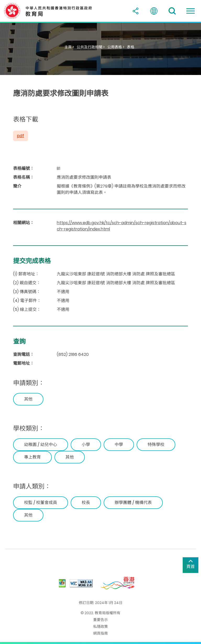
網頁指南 (100, 633)
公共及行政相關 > (91, 47)
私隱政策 (100, 626)
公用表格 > (116, 47)
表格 (131, 47)
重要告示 (100, 620)
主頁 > (69, 47)
